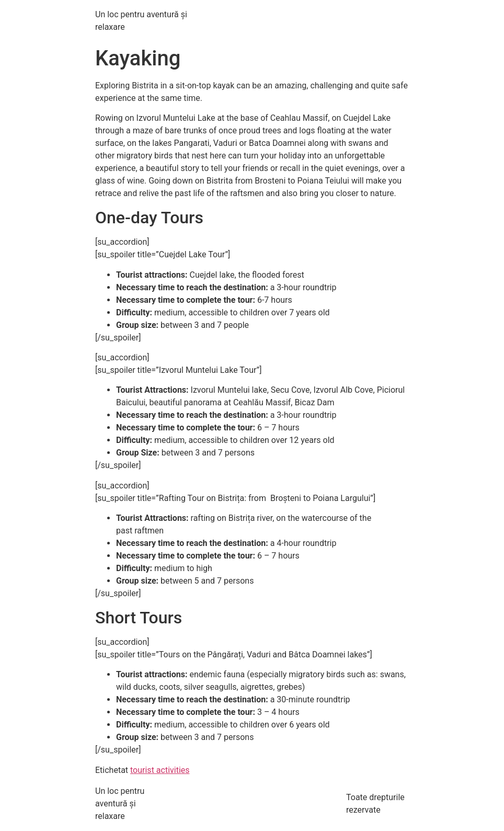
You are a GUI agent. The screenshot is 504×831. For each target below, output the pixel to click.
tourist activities (160, 770)
